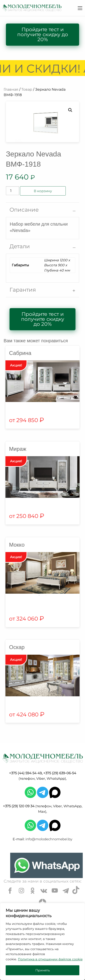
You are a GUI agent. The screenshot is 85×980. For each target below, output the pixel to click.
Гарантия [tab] (23, 290)
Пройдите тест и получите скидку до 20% (43, 34)
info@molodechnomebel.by (49, 839)
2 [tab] (46, 595)
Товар (27, 89)
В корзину (43, 191)
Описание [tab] (24, 210)
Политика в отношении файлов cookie (50, 959)
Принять (43, 970)
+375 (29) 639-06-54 (60, 773)
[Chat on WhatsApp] (46, 865)
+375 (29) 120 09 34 (19, 806)
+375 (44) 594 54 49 (25, 773)
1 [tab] (39, 595)
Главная (11, 89)
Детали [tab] (20, 246)
